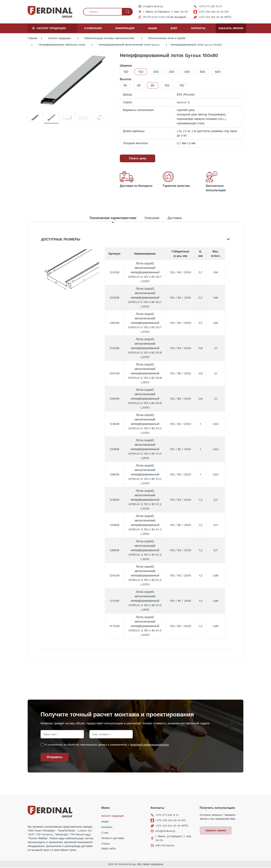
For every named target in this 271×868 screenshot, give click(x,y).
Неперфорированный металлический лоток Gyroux (129, 45)
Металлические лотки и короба (167, 38)
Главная (32, 38)
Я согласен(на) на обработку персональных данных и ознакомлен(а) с (107, 745)
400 (189, 72)
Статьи (106, 844)
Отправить (55, 757)
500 (205, 72)
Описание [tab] (152, 218)
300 (173, 72)
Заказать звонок (231, 28)
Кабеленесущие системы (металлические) (109, 38)
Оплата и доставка (113, 838)
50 (126, 85)
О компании (93, 28)
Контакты (198, 28)
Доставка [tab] (175, 218)
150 (142, 72)
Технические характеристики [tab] (113, 218)
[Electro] (50, 12)
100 (126, 72)
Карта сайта (109, 849)
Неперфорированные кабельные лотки (62, 45)
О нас (105, 833)
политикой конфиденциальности (149, 745)
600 (221, 72)
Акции (152, 28)
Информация (125, 28)
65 (140, 85)
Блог (174, 28)
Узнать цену (138, 158)
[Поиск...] (103, 12)
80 (154, 85)
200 (157, 72)
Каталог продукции (59, 38)
